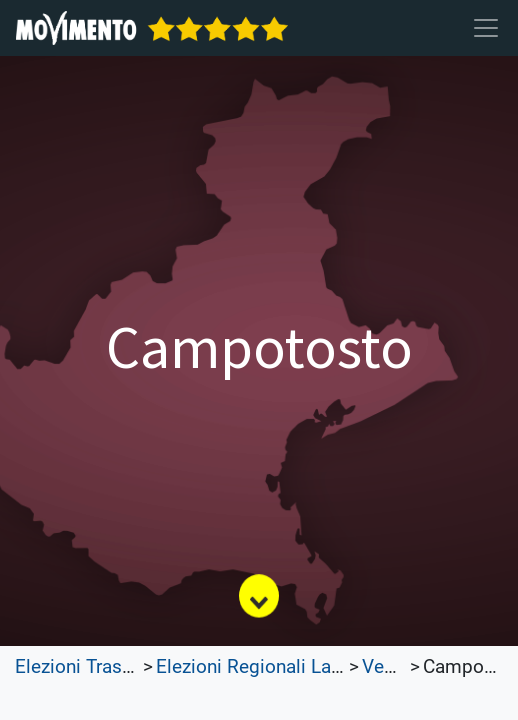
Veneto (391, 667)
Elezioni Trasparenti (97, 667)
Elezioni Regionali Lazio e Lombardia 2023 (336, 667)
